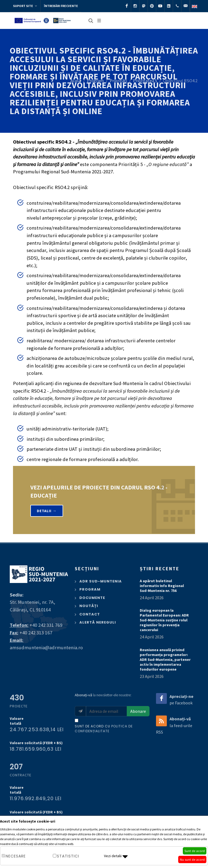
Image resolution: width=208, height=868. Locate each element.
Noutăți (89, 606)
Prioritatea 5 (145, 81)
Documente (92, 598)
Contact (90, 614)
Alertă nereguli (98, 622)
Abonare (138, 711)
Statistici (68, 856)
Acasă (76, 81)
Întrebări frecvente (61, 6)
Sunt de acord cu (104, 729)
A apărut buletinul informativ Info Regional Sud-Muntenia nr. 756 (162, 586)
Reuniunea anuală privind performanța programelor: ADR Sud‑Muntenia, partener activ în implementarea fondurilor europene (165, 660)
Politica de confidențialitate (104, 729)
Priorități (118, 81)
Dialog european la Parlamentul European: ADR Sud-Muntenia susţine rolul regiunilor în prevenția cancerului (164, 620)
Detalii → (47, 511)
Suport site (25, 6)
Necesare (16, 856)
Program (95, 81)
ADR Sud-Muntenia (101, 581)
